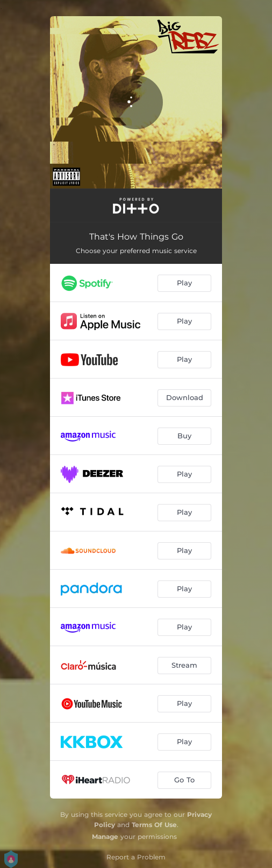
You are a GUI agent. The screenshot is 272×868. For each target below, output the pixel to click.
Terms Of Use (154, 825)
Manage (105, 836)
